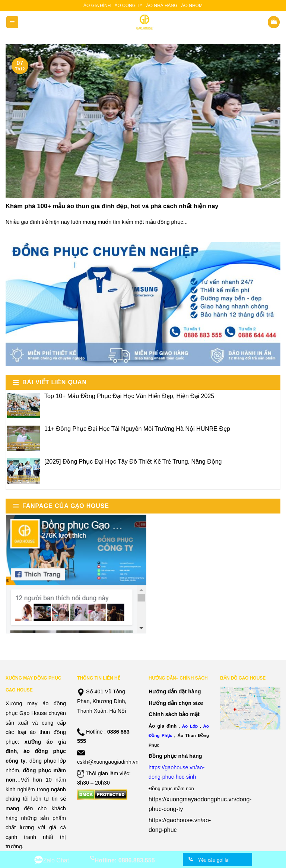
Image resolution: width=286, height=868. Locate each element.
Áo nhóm (192, 6)
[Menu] (12, 22)
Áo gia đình (97, 6)
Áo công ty (128, 6)
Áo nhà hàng (162, 6)
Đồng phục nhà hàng (175, 756)
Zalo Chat (56, 860)
